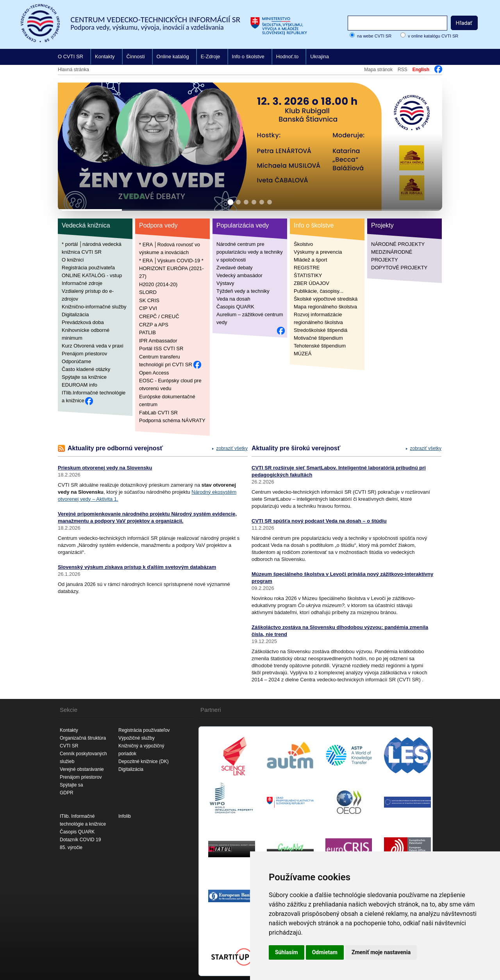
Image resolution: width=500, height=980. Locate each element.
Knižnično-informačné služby (94, 307)
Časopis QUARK (235, 307)
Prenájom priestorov (84, 354)
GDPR (67, 793)
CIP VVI (148, 308)
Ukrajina (320, 56)
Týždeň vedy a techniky (243, 291)
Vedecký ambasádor (239, 275)
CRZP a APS (154, 324)
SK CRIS (149, 300)
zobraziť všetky (232, 448)
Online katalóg (173, 56)
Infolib (125, 816)
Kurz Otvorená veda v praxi (93, 346)
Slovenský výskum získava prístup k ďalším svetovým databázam (137, 567)
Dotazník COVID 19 (80, 840)
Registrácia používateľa (88, 268)
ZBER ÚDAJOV (312, 283)
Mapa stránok (378, 70)
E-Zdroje (211, 56)
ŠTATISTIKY (308, 275)
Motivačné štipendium (318, 338)
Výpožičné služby (137, 738)
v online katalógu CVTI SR (433, 36)
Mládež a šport (310, 260)
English (421, 70)
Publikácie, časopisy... (319, 291)
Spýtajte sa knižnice (84, 377)
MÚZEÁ (303, 354)
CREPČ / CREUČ (159, 316)
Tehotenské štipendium (320, 346)
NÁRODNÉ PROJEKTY (398, 244)
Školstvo (303, 244)
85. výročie (71, 847)
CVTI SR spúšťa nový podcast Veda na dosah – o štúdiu (319, 521)
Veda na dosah (233, 299)
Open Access (154, 372)
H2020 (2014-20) (158, 284)
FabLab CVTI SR (158, 412)
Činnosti (136, 56)
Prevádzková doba (83, 322)
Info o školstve (248, 56)
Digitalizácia (75, 314)
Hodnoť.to (287, 56)
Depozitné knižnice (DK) (144, 761)
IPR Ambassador (158, 340)
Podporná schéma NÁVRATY (172, 420)
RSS (403, 70)
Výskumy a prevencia (318, 252)
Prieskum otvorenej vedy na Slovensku (105, 468)
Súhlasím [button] (287, 952)
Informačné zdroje (82, 283)
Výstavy (225, 283)
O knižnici (73, 260)
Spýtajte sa (71, 785)
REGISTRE (307, 268)
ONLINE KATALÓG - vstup (92, 275)
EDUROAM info (79, 385)
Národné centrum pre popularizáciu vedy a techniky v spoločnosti (250, 252)
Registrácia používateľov (144, 730)
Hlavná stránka (73, 70)
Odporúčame (76, 361)
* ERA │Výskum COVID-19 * (171, 260)
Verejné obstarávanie (82, 769)
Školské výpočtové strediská (326, 299)
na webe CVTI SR (374, 36)
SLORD (148, 292)
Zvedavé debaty (235, 268)
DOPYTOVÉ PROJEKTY (399, 268)
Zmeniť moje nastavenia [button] (381, 952)
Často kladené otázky (86, 369)
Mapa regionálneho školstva (325, 307)
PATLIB (147, 332)
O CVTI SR (71, 56)
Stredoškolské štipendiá (321, 330)
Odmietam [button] (325, 952)
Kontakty (105, 56)
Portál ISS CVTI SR (161, 348)
